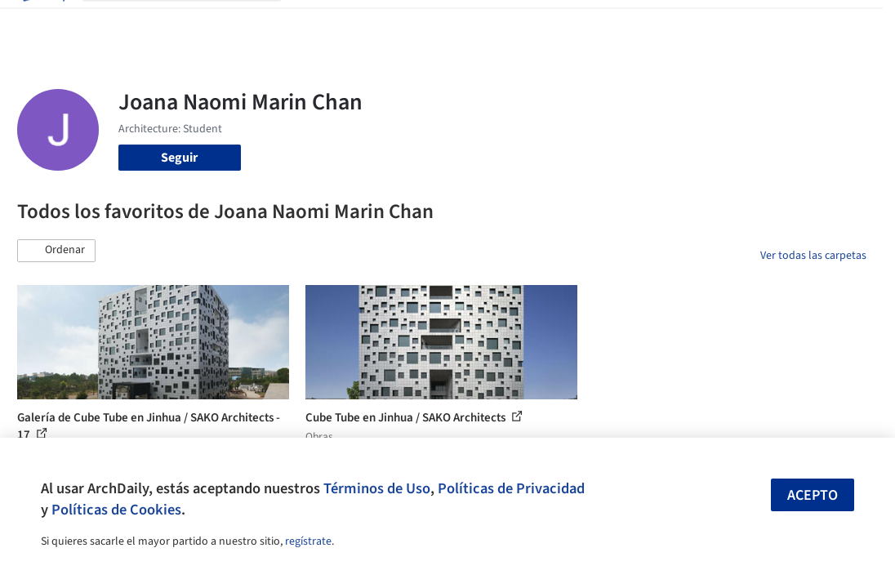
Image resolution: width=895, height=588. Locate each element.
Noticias (528, 23)
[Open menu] (853, 23)
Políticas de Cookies (116, 510)
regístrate (308, 541)
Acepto (813, 495)
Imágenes (365, 23)
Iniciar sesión (664, 23)
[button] (56, 251)
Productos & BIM (448, 23)
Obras (312, 23)
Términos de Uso (377, 488)
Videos (579, 23)
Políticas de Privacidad (511, 488)
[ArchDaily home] (42, 23)
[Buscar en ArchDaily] (195, 23)
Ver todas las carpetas (813, 256)
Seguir (179, 158)
